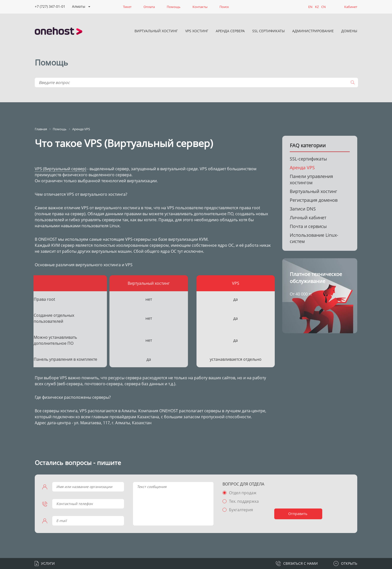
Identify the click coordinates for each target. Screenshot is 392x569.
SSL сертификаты (268, 31)
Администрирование (313, 31)
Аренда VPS (302, 167)
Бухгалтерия (241, 510)
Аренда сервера (230, 31)
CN (323, 7)
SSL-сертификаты (308, 159)
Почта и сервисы (308, 226)
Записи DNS (303, 209)
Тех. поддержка (244, 501)
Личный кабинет (308, 217)
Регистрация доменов (314, 200)
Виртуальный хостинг (156, 31)
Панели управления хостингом (311, 179)
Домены (349, 31)
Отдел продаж (243, 493)
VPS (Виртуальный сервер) (60, 169)
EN (310, 7)
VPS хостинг (197, 31)
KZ (317, 7)
